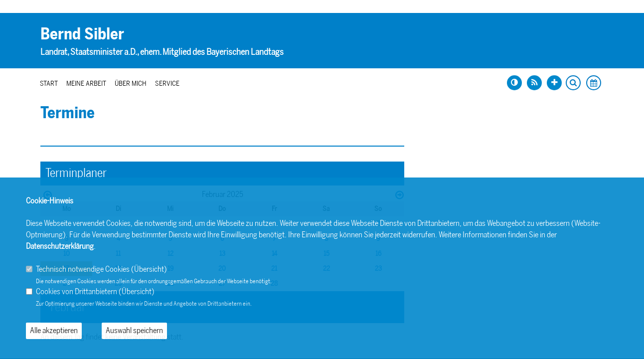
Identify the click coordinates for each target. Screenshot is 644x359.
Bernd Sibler (82, 34)
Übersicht (149, 269)
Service (167, 84)
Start (49, 84)
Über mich (131, 84)
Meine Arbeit (86, 84)
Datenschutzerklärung (60, 246)
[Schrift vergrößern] (554, 83)
